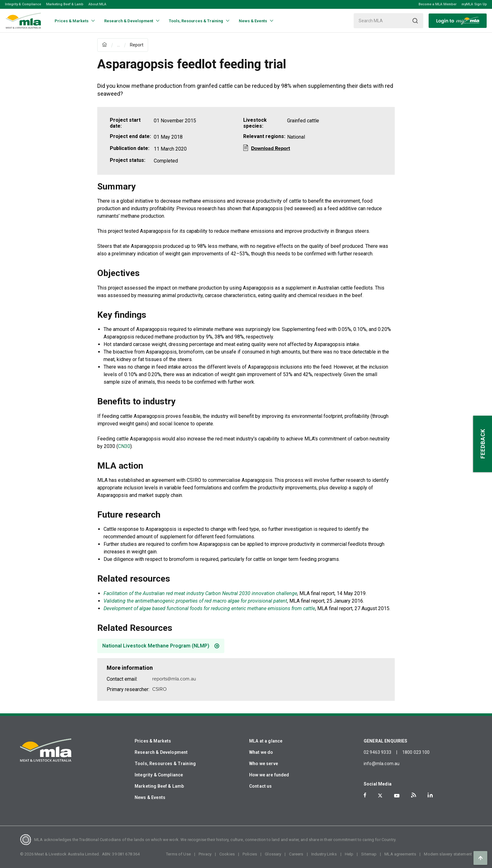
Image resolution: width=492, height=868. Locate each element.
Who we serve (264, 764)
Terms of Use (178, 854)
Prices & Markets (153, 741)
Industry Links (324, 854)
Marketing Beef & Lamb (65, 4)
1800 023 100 (416, 752)
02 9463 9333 (377, 752)
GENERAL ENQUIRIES (386, 741)
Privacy (205, 854)
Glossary (273, 854)
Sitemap (369, 854)
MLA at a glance (266, 741)
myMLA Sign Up (474, 4)
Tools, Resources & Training (165, 764)
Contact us (261, 786)
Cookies (227, 854)
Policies (250, 854)
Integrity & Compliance (23, 4)
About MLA (97, 4)
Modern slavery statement (448, 854)
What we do (261, 752)
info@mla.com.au (382, 764)
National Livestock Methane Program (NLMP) (156, 646)
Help (349, 854)
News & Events (150, 797)
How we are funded (269, 775)
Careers (296, 854)
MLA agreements (400, 854)
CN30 (124, 446)
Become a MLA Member (438, 4)
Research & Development (161, 752)
